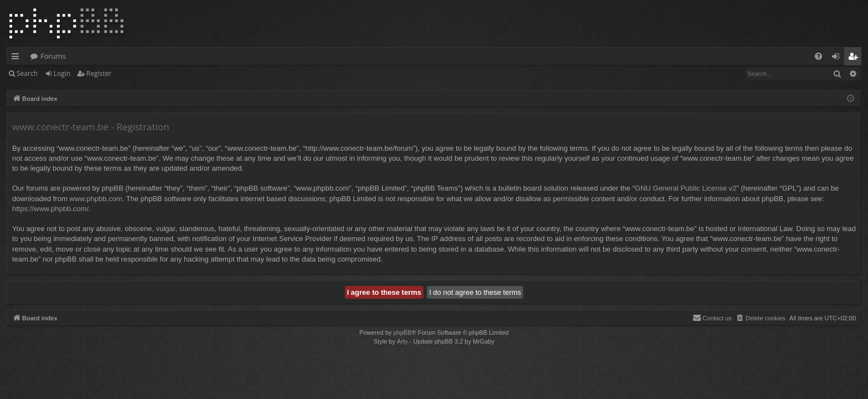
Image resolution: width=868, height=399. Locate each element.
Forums (53, 56)
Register (99, 73)
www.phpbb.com (95, 199)
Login (62, 73)
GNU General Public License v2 (686, 188)
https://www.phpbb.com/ (50, 209)
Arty (402, 341)
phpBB (402, 332)
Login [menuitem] (838, 58)
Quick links (17, 58)
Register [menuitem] (855, 58)
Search (27, 73)
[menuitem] (818, 56)
